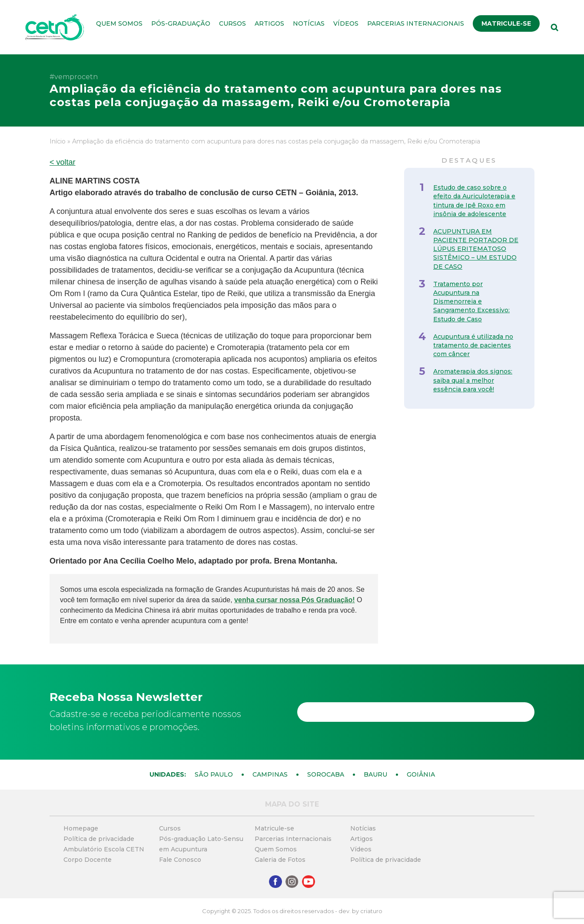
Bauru (375, 774)
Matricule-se (506, 23)
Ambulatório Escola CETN (104, 849)
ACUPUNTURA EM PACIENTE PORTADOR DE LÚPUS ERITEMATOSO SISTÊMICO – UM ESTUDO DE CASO (476, 249)
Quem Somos (119, 23)
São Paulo (214, 774)
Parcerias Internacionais (416, 23)
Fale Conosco (180, 860)
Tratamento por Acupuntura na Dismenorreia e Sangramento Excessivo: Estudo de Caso (471, 302)
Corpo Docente (88, 860)
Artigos (269, 23)
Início (58, 141)
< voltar (63, 162)
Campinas (270, 774)
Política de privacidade (99, 839)
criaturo (371, 911)
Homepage (81, 828)
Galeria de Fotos (280, 860)
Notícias (309, 23)
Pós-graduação (181, 23)
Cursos (232, 23)
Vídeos (346, 23)
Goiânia (421, 774)
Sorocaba (326, 774)
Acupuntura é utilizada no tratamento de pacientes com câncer (473, 345)
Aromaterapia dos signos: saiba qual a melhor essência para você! (473, 380)
